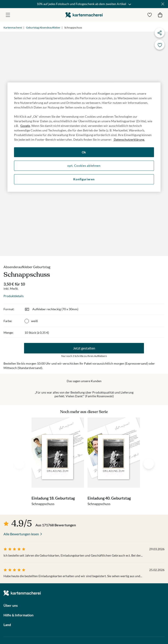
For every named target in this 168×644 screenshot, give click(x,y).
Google (25, 126)
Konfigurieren (84, 179)
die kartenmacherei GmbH (84, 15)
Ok (84, 152)
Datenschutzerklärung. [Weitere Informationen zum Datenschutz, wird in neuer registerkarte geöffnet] (129, 139)
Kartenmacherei (13, 27)
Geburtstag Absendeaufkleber (43, 27)
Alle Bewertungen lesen (21, 534)
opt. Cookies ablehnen (84, 166)
